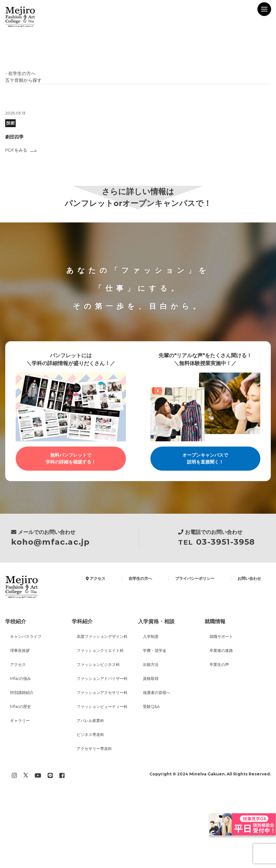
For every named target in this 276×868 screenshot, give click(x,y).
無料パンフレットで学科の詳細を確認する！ (71, 459)
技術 (11, 123)
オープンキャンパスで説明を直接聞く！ (205, 459)
